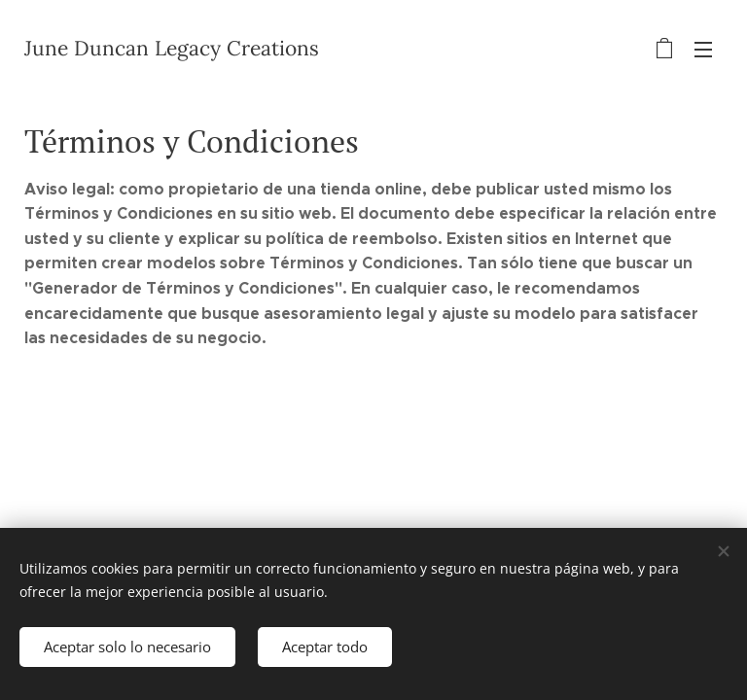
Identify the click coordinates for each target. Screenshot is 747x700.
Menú (703, 50)
